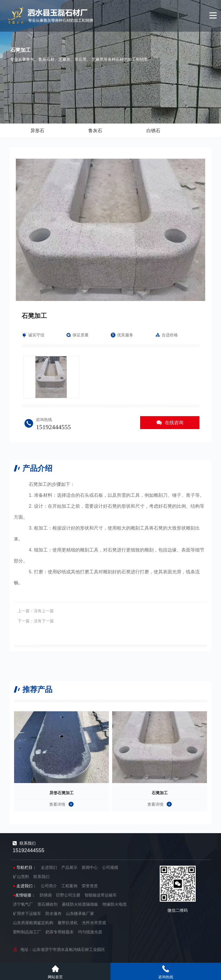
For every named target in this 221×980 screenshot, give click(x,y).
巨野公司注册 (68, 895)
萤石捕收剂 (47, 904)
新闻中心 (90, 867)
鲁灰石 (95, 131)
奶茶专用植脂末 (60, 932)
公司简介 (49, 886)
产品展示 (69, 867)
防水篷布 (54, 913)
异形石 (37, 131)
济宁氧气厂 (23, 904)
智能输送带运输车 (101, 895)
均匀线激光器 (90, 932)
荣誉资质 (90, 886)
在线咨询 (170, 423)
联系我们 (41, 877)
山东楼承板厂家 (80, 913)
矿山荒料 (21, 877)
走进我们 (49, 867)
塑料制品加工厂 (27, 932)
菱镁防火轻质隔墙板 (80, 904)
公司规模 (110, 867)
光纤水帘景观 (94, 923)
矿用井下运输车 (27, 913)
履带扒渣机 (68, 923)
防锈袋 (46, 895)
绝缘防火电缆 (115, 904)
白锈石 (153, 131)
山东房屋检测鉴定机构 (33, 923)
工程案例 (69, 886)
